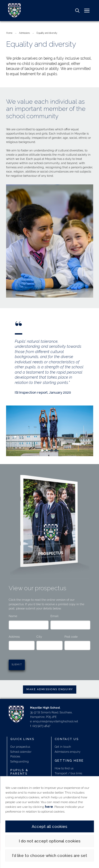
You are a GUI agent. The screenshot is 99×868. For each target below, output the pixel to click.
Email (54, 616)
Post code (71, 637)
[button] (77, 11)
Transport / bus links (68, 773)
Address (14, 637)
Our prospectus (20, 747)
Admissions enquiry (68, 752)
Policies (15, 756)
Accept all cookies (49, 827)
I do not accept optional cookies (50, 841)
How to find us (64, 768)
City (39, 637)
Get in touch (63, 747)
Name (13, 616)
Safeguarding (20, 761)
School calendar (21, 752)
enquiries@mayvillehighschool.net (56, 721)
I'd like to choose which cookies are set (49, 856)
